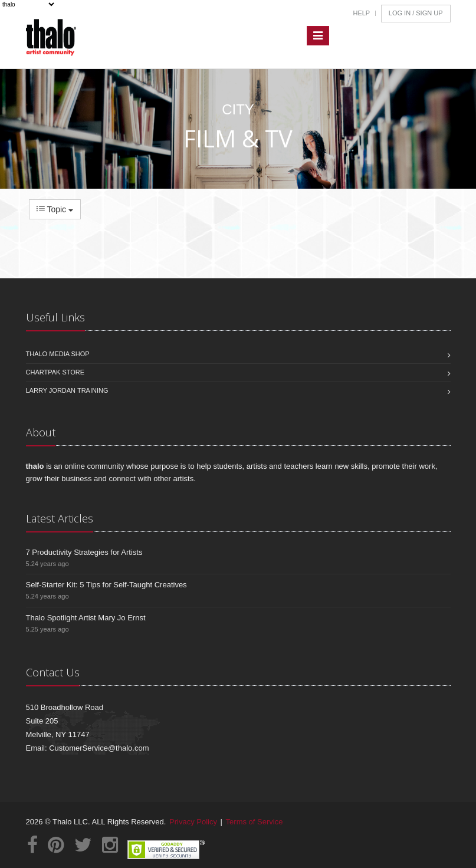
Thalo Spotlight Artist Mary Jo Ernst (86, 618)
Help (361, 13)
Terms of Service (255, 822)
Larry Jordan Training (67, 390)
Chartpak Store (55, 372)
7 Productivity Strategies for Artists (84, 552)
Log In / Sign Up (416, 13)
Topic (55, 209)
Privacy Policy (193, 822)
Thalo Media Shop (58, 354)
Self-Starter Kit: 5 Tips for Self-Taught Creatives (106, 585)
